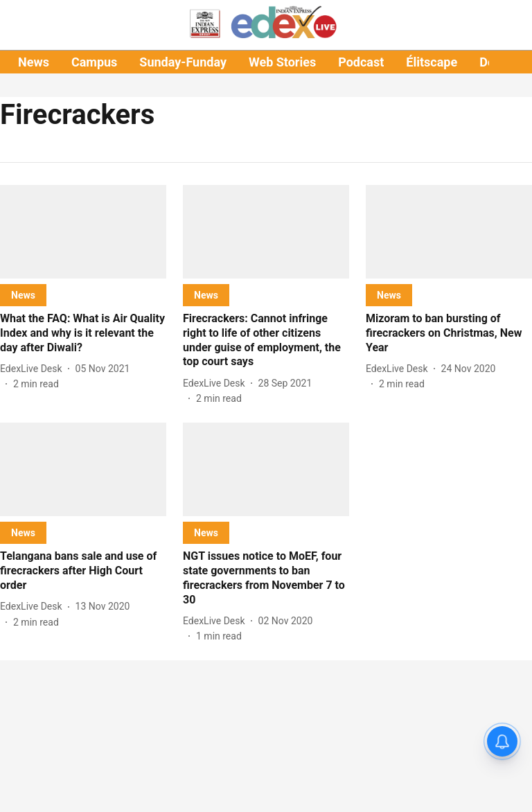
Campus (94, 62)
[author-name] (34, 369)
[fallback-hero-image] (83, 232)
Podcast (361, 62)
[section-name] (23, 295)
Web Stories (282, 62)
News (34, 62)
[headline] (83, 333)
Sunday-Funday (183, 62)
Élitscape (432, 62)
